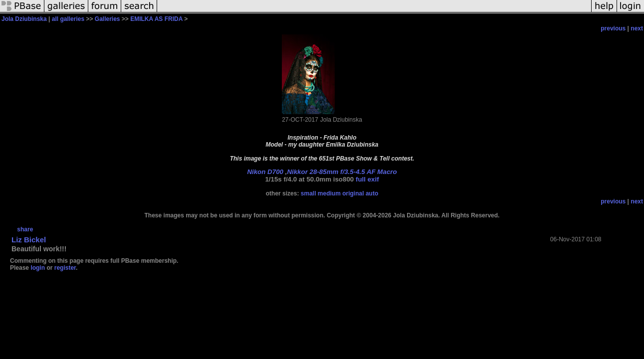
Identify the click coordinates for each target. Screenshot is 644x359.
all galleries (68, 19)
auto (372, 193)
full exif (367, 179)
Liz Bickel (29, 240)
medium (329, 193)
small (309, 193)
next (637, 28)
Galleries (107, 19)
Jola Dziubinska (24, 19)
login (38, 268)
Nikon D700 (265, 172)
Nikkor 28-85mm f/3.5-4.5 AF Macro (342, 172)
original (353, 193)
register (65, 268)
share (25, 229)
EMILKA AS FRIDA (156, 19)
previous (613, 28)
